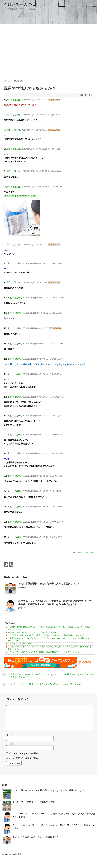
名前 (10, 735)
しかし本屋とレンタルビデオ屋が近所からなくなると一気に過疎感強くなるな (49, 790)
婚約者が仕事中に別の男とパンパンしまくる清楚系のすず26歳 (32, 632)
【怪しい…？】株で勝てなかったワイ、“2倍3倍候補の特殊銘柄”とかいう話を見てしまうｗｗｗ (44, 652)
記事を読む (23, 587)
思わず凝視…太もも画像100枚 (20, 644)
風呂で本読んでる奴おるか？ (85, 552)
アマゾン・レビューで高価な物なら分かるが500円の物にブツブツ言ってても (41, 685)
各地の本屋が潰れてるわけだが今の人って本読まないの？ (49, 584)
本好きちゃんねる (20, 4)
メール (11, 744)
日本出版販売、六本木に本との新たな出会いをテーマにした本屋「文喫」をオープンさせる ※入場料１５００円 (48, 675)
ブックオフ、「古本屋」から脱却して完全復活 (34, 802)
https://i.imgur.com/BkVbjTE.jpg (20, 196)
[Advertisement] (25, 50)
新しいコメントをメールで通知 (23, 753)
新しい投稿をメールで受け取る (23, 758)
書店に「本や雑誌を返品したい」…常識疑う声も (36, 837)
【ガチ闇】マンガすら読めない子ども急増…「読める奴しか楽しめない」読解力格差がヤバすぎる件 (46, 635)
